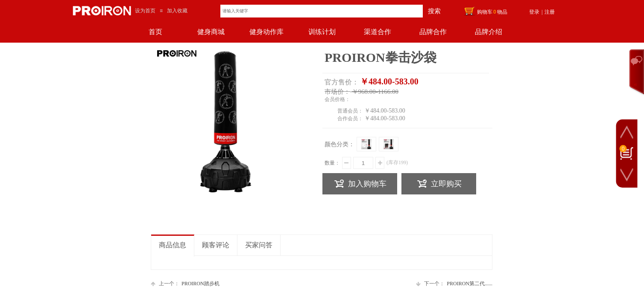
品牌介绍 (489, 32)
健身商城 (211, 32)
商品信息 (173, 245)
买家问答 (259, 245)
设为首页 (145, 11)
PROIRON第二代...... (454, 284)
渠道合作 (378, 32)
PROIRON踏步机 (185, 284)
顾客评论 (216, 245)
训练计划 (322, 32)
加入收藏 (177, 11)
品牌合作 (433, 32)
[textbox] (322, 11)
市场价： (337, 92)
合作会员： (350, 119)
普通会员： (350, 111)
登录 (534, 12)
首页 (155, 32)
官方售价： (342, 82)
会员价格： (337, 99)
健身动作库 (266, 32)
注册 (550, 12)
